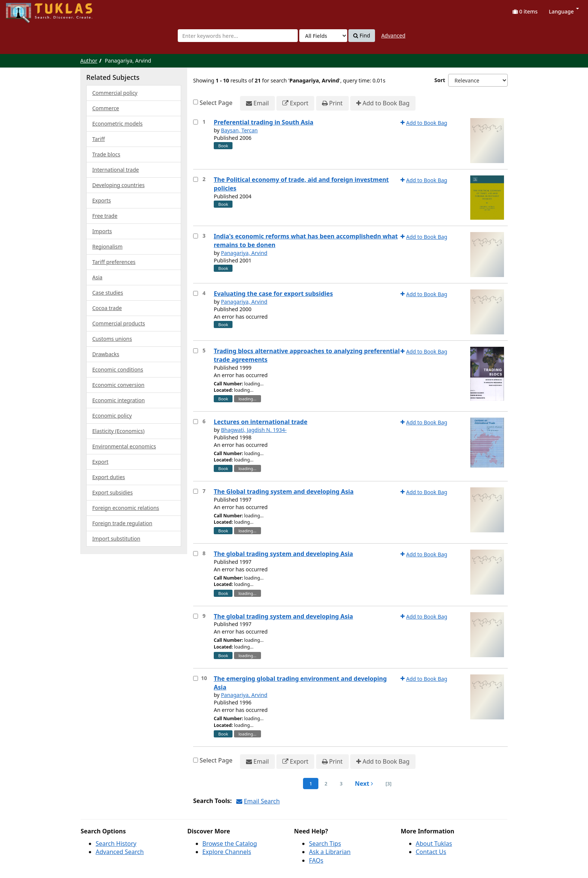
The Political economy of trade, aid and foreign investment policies (301, 184)
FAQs (316, 860)
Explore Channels (227, 852)
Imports (102, 231)
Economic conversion (118, 385)
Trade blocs (106, 154)
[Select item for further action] (196, 122)
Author (89, 61)
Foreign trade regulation (122, 523)
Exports (102, 200)
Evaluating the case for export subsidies (273, 294)
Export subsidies (112, 492)
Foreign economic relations (126, 508)
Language (564, 11)
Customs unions (112, 339)
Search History (116, 844)
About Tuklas (434, 844)
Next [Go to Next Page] (364, 784)
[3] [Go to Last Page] (388, 784)
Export (295, 103)
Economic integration (118, 400)
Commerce (106, 108)
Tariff (99, 139)
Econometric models (117, 124)
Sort (440, 80)
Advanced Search (120, 852)
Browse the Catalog (230, 844)
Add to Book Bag (383, 103)
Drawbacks (106, 354)
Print (332, 103)
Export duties (109, 477)
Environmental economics (124, 446)
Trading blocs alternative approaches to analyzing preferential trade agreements (307, 355)
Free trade (105, 216)
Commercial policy (115, 93)
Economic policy (112, 416)
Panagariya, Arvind (244, 253)
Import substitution (116, 539)
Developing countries (118, 185)
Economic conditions (118, 369)
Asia (97, 277)
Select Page (216, 103)
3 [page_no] (341, 784)
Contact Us (431, 852)
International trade (115, 170)
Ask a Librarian (330, 852)
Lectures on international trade (261, 422)
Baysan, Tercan (239, 130)
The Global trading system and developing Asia (284, 491)
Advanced (393, 35)
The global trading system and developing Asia (283, 554)
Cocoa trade (107, 308)
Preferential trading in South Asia (264, 122)
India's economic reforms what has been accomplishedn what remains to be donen (306, 240)
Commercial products (119, 323)
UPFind (24, 10)
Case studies (108, 293)
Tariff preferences (114, 262)
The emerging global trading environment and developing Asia (300, 683)
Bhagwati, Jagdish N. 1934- (254, 430)
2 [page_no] (326, 784)
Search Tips (325, 844)
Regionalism (107, 246)
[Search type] (323, 36)
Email (257, 103)
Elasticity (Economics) (118, 431)
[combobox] (238, 36)
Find (362, 36)
